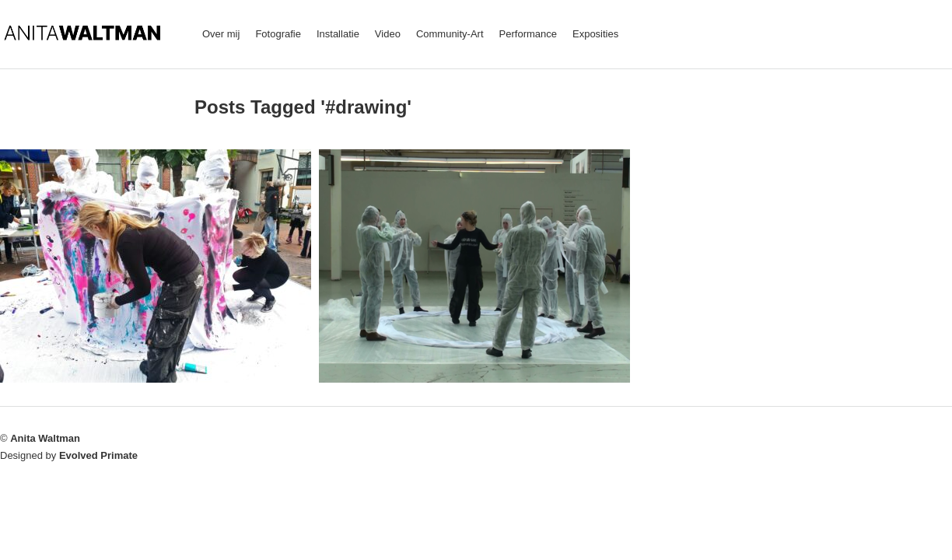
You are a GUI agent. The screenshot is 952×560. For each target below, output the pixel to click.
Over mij (221, 34)
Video (388, 34)
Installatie (338, 34)
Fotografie (278, 34)
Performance (528, 34)
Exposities (595, 34)
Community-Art (450, 34)
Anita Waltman (45, 438)
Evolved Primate (98, 455)
